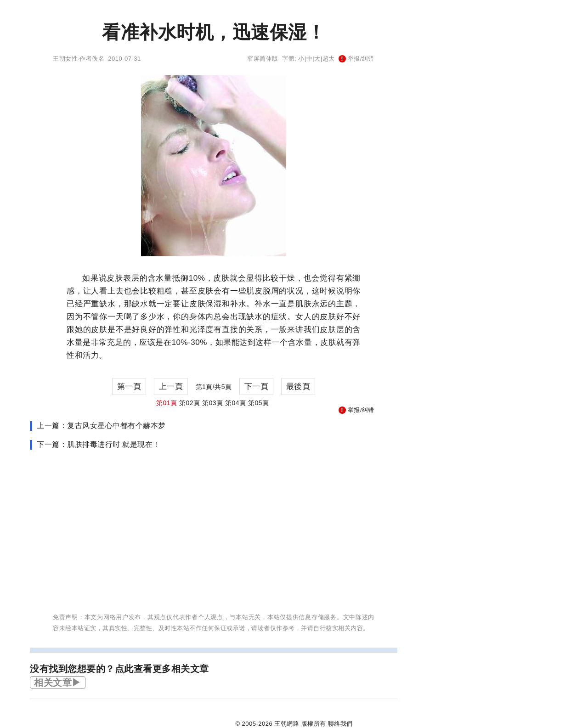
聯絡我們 (340, 724)
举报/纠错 (356, 59)
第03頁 (213, 403)
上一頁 (171, 387)
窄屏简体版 (263, 59)
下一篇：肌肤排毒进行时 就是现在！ (99, 444)
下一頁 (257, 387)
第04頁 (236, 403)
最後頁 (298, 387)
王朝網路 (287, 724)
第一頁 (129, 387)
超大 (329, 59)
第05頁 (259, 403)
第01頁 (167, 403)
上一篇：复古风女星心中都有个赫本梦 (101, 426)
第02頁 (190, 403)
